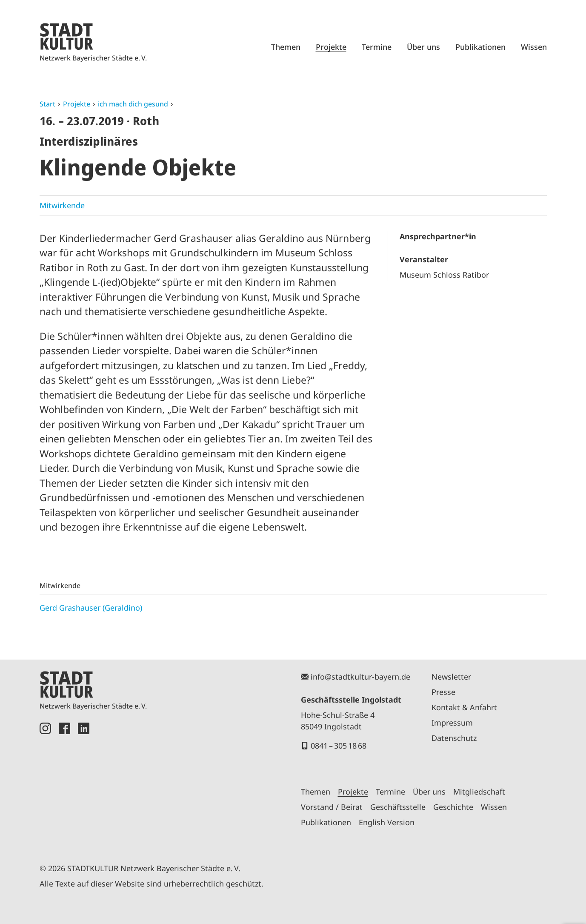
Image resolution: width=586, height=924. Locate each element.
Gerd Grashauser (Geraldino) (91, 608)
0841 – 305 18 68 (339, 746)
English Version (387, 822)
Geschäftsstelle (398, 807)
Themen (286, 47)
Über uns (423, 47)
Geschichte (453, 807)
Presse (443, 692)
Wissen (534, 47)
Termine (377, 47)
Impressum (452, 723)
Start (47, 104)
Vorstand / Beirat (332, 807)
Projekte (331, 47)
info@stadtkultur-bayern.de (360, 677)
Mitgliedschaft (479, 792)
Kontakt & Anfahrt (464, 707)
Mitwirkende (62, 205)
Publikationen (480, 47)
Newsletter (451, 677)
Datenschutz (454, 738)
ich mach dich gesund (133, 104)
